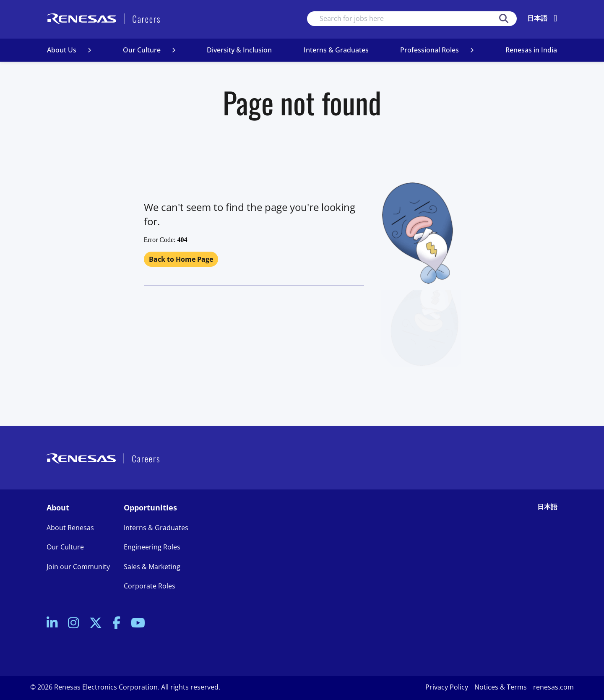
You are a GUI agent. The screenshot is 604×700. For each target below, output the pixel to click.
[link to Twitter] (96, 623)
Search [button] (504, 19)
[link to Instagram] (73, 623)
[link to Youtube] (138, 623)
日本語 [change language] (537, 18)
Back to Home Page (181, 259)
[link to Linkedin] (52, 623)
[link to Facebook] (116, 623)
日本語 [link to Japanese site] (547, 507)
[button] (89, 50)
